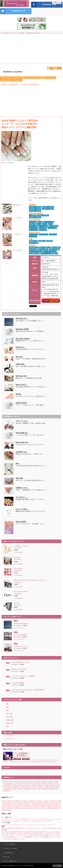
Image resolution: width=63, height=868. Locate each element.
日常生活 (26, 819)
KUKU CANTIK (21, 403)
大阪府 (28, 785)
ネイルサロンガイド (19, 865)
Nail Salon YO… (22, 318)
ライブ (11, 819)
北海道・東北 (10, 723)
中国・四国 (9, 717)
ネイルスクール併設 (40, 828)
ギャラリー (17, 78)
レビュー (51, 78)
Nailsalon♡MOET (22, 329)
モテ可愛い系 (6, 821)
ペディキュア (51, 824)
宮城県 (35, 785)
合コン (36, 819)
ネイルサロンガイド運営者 (10, 848)
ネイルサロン (10, 735)
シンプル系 (23, 821)
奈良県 (29, 787)
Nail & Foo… (20, 347)
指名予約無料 (10, 834)
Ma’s (17, 464)
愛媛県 (8, 791)
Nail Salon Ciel (21, 376)
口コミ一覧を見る (19, 628)
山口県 (35, 787)
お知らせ (17, 80)
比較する (50, 68)
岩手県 (45, 783)
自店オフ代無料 (55, 834)
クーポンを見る (18, 552)
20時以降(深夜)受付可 (17, 832)
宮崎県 (33, 789)
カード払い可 (50, 832)
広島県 (41, 785)
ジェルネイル (6, 824)
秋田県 (53, 787)
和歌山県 (9, 789)
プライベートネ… (22, 421)
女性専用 (50, 828)
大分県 (22, 787)
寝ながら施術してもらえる (49, 835)
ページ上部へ (57, 866)
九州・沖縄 (9, 714)
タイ (15, 783)
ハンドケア (29, 824)
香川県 (40, 789)
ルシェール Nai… (22, 509)
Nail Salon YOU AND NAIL (21, 623)
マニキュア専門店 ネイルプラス (21, 662)
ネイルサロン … (22, 497)
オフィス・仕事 (18, 819)
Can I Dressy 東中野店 (20, 635)
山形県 (15, 789)
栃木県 (21, 789)
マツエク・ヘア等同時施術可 (42, 837)
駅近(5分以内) (6, 832)
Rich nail (16, 603)
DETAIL (19, 394)
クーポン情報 (39, 78)
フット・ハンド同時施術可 (24, 837)
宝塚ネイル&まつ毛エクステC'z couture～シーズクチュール (30, 580)
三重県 (10, 787)
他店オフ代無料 (45, 834)
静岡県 (27, 783)
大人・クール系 (56, 819)
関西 (7, 707)
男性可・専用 (57, 828)
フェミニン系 (31, 821)
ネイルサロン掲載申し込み (10, 861)
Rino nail (19, 357)
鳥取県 (6, 782)
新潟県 (17, 787)
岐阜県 (12, 782)
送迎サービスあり (19, 839)
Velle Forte (17, 557)
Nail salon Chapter (23, 339)
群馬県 (52, 789)
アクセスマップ (28, 78)
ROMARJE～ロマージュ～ (21, 646)
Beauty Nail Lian (22, 442)
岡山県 (21, 785)
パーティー (47, 819)
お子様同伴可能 (27, 834)
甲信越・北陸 (10, 720)
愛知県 (9, 785)
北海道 (32, 782)
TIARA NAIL (20, 364)
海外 (7, 726)
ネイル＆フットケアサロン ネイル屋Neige (23, 676)
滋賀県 (46, 782)
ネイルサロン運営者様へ (9, 844)
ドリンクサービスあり (21, 835)
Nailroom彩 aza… (22, 433)
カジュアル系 (14, 821)
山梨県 (47, 787)
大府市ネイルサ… (22, 488)
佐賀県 (39, 783)
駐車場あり (18, 828)
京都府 (21, 783)
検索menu (57, 2)
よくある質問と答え (8, 853)
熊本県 (47, 785)
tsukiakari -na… (22, 452)
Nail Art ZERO (21, 522)
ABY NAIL (19, 478)
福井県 (15, 785)
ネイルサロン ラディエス (21, 546)
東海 (7, 710)
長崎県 (51, 783)
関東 (7, 704)
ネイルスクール (10, 739)
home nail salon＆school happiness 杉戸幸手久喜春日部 (28, 690)
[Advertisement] (31, 48)
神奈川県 (9, 783)
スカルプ (22, 824)
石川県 (33, 783)
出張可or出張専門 (34, 835)
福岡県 (19, 782)
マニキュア (43, 824)
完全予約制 (18, 834)
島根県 (52, 782)
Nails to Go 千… (22, 385)
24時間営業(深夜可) (40, 832)
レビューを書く (5, 80)
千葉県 (54, 785)
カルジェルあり (8, 839)
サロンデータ (5, 78)
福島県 (46, 789)
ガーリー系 (47, 821)
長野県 (27, 789)
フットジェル (14, 824)
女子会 (41, 819)
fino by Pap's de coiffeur (21, 591)
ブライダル (5, 819)
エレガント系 (39, 821)
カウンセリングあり (8, 835)
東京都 (39, 782)
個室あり (4, 828)
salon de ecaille (18, 569)
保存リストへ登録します (58, 69)
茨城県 (41, 787)
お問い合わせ (6, 857)
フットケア (36, 824)
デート (32, 819)
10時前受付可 (29, 832)
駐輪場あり (11, 828)
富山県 (25, 782)
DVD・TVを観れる (28, 828)
